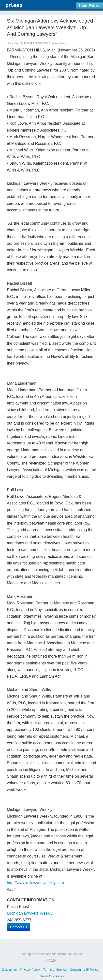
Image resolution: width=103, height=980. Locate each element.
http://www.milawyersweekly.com (35, 883)
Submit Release (89, 6)
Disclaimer (10, 970)
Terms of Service (55, 970)
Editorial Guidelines (50, 976)
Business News (58, 43)
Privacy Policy (30, 970)
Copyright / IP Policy (84, 970)
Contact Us (19, 927)
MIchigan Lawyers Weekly (30, 913)
